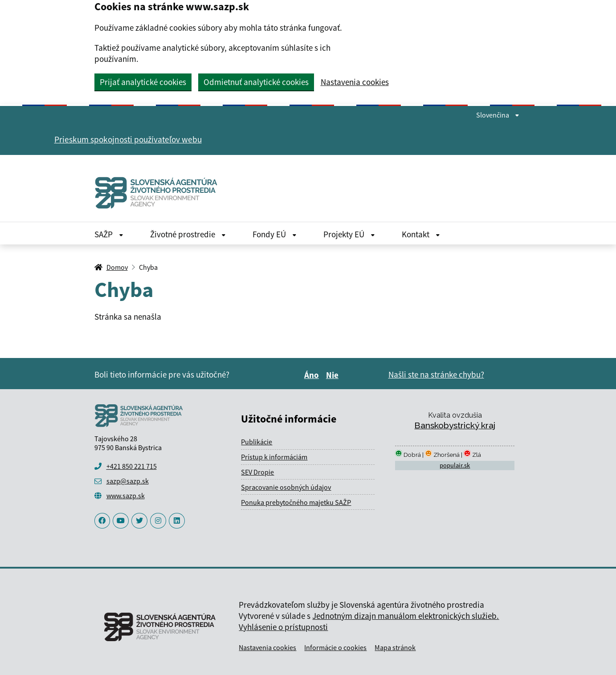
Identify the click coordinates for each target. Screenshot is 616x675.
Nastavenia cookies (355, 82)
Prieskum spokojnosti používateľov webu (128, 139)
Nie (334, 375)
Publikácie (257, 442)
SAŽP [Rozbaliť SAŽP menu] (109, 234)
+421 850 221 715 (132, 466)
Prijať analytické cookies (143, 82)
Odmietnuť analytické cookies (256, 82)
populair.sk (455, 465)
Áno (313, 375)
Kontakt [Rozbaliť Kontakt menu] (421, 234)
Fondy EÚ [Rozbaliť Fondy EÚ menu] (275, 234)
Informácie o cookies (335, 647)
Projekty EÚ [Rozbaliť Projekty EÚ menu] (349, 234)
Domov (117, 267)
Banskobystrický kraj (455, 425)
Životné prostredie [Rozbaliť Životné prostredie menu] (188, 234)
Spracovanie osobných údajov (286, 487)
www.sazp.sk (126, 496)
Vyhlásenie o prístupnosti (283, 627)
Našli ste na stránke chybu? (436, 374)
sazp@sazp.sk (128, 481)
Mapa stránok (395, 647)
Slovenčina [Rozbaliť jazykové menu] (498, 115)
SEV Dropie (257, 472)
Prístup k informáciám (274, 457)
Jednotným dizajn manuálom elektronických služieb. (406, 616)
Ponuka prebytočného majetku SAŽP (296, 502)
